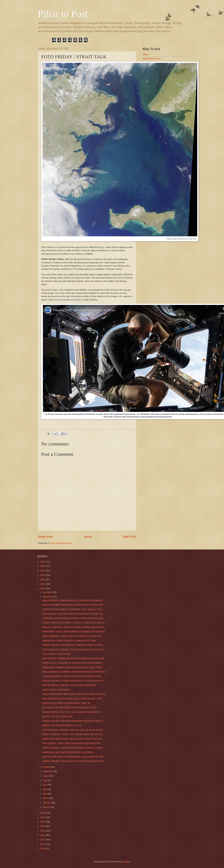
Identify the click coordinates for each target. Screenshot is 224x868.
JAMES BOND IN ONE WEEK (56, 690)
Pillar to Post (63, 14)
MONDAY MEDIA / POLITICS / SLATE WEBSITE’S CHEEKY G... (72, 712)
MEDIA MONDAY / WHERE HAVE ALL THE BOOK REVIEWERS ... (73, 600)
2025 (43, 566)
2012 (43, 844)
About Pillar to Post (152, 59)
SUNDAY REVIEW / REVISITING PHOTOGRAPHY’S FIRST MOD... (74, 605)
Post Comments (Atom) (61, 543)
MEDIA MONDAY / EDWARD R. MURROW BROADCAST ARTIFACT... (75, 672)
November (48, 597)
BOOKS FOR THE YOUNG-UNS (57, 717)
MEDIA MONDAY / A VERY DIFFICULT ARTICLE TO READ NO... (72, 636)
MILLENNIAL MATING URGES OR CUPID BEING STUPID (70, 708)
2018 (43, 817)
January (47, 807)
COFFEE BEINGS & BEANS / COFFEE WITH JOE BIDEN (69, 685)
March (46, 798)
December (48, 592)
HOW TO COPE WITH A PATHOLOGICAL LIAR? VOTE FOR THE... (74, 757)
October (47, 767)
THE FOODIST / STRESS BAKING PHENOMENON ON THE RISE (73, 658)
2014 (43, 835)
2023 (43, 575)
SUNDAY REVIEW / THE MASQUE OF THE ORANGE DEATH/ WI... (74, 761)
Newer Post (45, 537)
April (45, 794)
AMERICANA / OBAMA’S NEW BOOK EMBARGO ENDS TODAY (72, 667)
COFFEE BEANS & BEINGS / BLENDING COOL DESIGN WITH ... (73, 609)
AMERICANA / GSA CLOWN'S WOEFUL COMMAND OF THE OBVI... (75, 632)
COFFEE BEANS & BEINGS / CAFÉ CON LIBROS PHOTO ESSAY (73, 650)
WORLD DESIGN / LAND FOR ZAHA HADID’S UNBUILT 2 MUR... (73, 748)
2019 (43, 813)
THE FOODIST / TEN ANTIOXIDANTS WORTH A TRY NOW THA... (73, 614)
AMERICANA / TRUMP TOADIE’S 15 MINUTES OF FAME (69, 641)
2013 (43, 840)
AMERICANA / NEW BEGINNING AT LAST (62, 725)
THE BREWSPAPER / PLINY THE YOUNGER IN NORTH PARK (72, 676)
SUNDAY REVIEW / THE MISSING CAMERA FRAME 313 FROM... (73, 645)
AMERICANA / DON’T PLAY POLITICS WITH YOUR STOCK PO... (73, 739)
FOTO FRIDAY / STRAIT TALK (56, 654)
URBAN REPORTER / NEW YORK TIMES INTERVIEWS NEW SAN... (75, 694)
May (45, 789)
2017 (43, 822)
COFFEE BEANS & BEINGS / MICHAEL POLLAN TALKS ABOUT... (73, 730)
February (47, 803)
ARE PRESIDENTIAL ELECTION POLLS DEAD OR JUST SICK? (72, 699)
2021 (43, 584)
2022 (43, 579)
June (45, 785)
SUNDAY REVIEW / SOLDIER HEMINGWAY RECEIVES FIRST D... (74, 721)
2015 (43, 831)
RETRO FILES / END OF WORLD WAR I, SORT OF (66, 703)
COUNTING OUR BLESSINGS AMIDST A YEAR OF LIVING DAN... (73, 618)
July (45, 780)
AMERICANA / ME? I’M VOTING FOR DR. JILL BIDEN (68, 752)
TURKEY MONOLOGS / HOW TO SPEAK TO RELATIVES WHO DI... (74, 623)
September (48, 771)
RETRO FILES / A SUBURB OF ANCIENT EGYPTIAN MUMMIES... (73, 663)
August (46, 776)
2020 (43, 588)
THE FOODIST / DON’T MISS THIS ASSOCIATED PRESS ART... (72, 743)
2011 (43, 849)
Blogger (126, 862)
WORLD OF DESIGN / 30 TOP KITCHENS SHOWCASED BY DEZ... (74, 627)
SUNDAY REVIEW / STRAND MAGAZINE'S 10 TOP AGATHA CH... (73, 681)
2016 (43, 826)
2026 (43, 562)
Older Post (129, 537)
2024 (43, 571)
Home (88, 537)
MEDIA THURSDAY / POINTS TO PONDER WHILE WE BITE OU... (73, 734)
